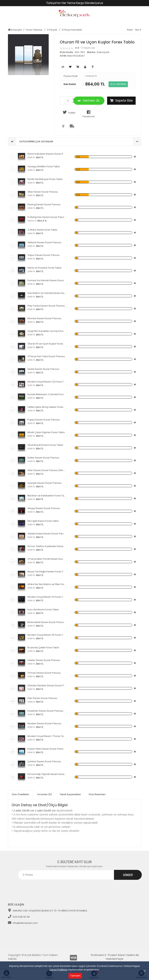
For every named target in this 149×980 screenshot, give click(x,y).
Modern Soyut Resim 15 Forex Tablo (47, 635)
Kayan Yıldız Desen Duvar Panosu (47, 749)
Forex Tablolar (34, 30)
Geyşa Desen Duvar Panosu (44, 508)
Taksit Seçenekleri (70, 794)
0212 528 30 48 (19, 916)
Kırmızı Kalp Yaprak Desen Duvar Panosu (47, 774)
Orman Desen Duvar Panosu (44, 673)
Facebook (89, 114)
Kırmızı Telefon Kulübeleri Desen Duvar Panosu (47, 546)
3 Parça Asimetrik (72, 30)
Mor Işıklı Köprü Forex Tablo (43, 521)
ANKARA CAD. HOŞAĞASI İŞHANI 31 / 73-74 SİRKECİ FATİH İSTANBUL (48, 909)
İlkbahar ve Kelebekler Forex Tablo (47, 496)
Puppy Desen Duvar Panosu (44, 420)
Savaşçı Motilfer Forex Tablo (44, 166)
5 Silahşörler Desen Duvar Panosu (47, 217)
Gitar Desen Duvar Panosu (43, 192)
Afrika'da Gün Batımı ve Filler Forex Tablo (47, 584)
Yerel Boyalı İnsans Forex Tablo (45, 445)
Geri (130, 30)
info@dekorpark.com (23, 922)
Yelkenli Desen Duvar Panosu (44, 242)
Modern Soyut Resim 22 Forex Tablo (47, 382)
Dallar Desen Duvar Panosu (43, 458)
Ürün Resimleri (97, 794)
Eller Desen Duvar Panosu (42, 698)
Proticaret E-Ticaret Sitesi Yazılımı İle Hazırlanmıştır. (115, 956)
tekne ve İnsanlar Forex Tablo (45, 268)
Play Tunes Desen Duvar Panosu (46, 306)
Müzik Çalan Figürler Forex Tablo (46, 432)
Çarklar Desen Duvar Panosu (44, 761)
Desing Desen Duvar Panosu (44, 204)
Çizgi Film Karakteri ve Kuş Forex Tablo (47, 331)
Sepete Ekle (121, 101)
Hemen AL (89, 100)
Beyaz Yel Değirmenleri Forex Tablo (47, 572)
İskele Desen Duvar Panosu (43, 369)
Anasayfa (15, 30)
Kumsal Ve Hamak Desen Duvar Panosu (47, 280)
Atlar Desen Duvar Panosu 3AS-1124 (47, 470)
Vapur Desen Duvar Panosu (44, 255)
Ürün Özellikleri (20, 794)
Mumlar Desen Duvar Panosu (44, 318)
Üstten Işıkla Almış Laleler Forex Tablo (47, 407)
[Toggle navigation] (136, 886)
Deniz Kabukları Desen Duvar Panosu (47, 154)
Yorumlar (44, 794)
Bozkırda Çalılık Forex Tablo (43, 648)
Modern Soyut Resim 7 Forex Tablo (47, 736)
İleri (138, 30)
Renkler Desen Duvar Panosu (44, 723)
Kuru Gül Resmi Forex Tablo (43, 610)
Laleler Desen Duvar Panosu (44, 660)
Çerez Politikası (58, 970)
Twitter (69, 112)
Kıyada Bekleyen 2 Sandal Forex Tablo (47, 394)
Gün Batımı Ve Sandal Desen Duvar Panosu (47, 293)
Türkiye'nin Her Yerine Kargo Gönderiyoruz (75, 3)
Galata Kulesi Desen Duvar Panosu (47, 534)
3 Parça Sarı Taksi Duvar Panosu (46, 356)
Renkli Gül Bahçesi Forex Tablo (45, 179)
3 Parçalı (52, 30)
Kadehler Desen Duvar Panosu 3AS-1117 (47, 711)
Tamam (75, 976)
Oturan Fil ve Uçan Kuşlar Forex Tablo (47, 344)
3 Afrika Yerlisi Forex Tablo (42, 230)
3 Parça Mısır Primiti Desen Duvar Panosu (47, 559)
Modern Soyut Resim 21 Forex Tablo (47, 597)
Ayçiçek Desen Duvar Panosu (45, 483)
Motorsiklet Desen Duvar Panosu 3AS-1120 (47, 622)
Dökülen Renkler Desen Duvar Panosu (47, 685)
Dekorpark (103, 52)
